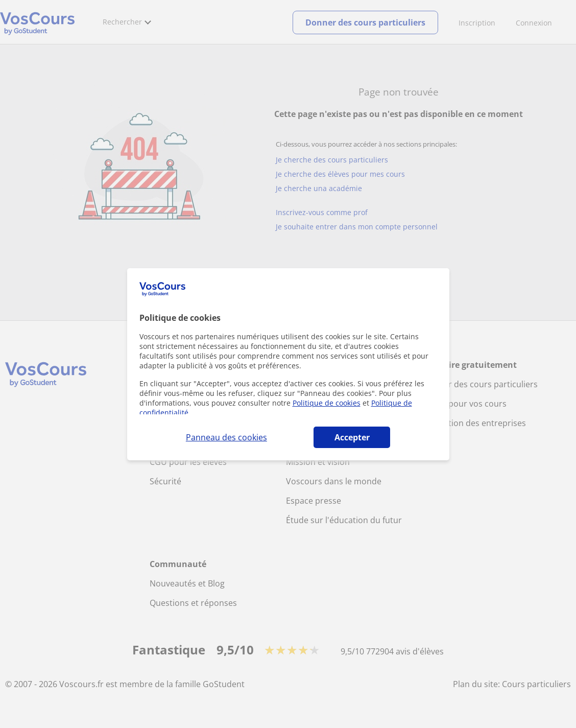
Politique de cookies (327, 403)
